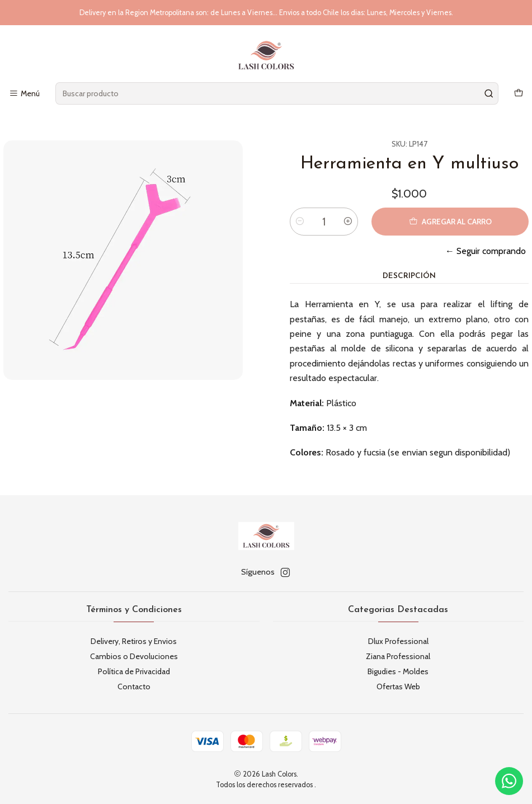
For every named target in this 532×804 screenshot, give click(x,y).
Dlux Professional (398, 641)
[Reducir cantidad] (300, 222)
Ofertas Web (398, 687)
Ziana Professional (398, 656)
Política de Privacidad (134, 671)
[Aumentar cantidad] (348, 222)
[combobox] (277, 93)
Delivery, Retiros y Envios (134, 641)
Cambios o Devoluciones (134, 656)
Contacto (134, 687)
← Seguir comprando (486, 251)
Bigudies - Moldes (398, 671)
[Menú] (24, 94)
